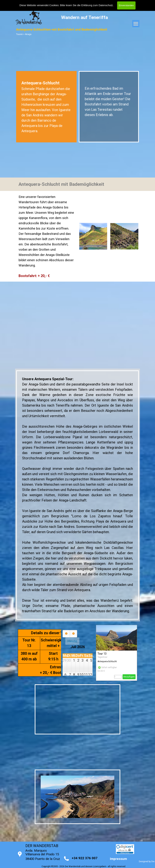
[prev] (66, 634)
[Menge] (118, 677)
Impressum (118, 859)
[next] (73, 634)
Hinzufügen (129, 677)
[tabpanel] (46, 107)
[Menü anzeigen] (136, 24)
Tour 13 (102, 654)
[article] (117, 653)
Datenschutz (106, 5)
